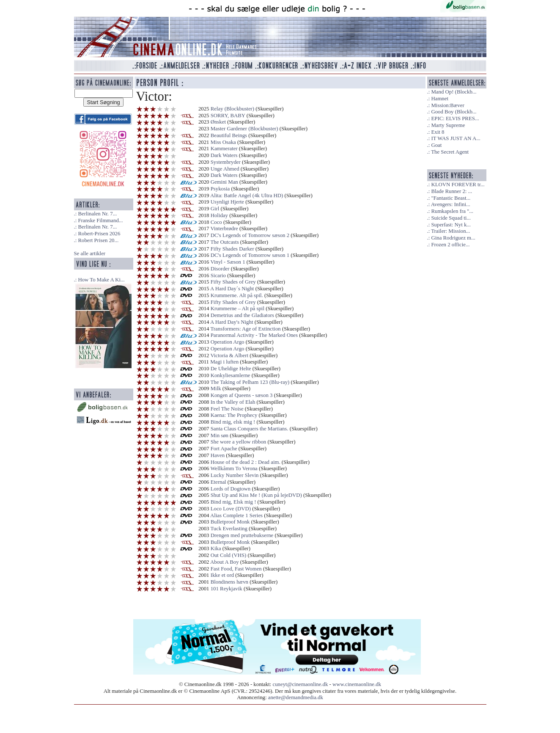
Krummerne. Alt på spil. (237, 295)
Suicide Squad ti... (451, 218)
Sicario (218, 276)
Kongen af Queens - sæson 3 (242, 395)
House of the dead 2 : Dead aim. (246, 462)
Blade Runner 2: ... (452, 191)
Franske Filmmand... (100, 220)
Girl (216, 209)
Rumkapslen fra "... (452, 211)
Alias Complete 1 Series (236, 515)
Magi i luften (224, 362)
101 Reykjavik (226, 589)
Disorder (220, 269)
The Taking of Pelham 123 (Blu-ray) (250, 382)
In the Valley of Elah (233, 402)
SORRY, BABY (228, 116)
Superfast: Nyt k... (451, 225)
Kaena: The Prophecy (234, 415)
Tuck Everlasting (229, 529)
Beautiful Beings (229, 135)
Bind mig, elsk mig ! (233, 422)
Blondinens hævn (229, 582)
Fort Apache (224, 449)
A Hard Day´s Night (232, 289)
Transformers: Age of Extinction (245, 329)
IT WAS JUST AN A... (456, 138)
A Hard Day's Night (232, 322)
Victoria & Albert (229, 355)
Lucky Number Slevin (235, 475)
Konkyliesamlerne (231, 375)
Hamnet (440, 99)
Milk (216, 389)
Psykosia (220, 189)
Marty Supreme (448, 125)
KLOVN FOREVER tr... (458, 185)
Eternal (218, 482)
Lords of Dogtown (231, 489)
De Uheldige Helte (231, 369)
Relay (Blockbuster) (232, 109)
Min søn (220, 435)
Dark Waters (224, 155)
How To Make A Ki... (101, 280)
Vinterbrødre (224, 229)
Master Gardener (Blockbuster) (244, 129)
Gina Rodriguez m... (453, 238)
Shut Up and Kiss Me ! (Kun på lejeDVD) (256, 495)
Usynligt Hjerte (228, 202)
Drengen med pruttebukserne (242, 535)
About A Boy (225, 562)
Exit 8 (438, 132)
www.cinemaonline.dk (357, 684)
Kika (216, 548)
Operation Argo (228, 342)
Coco (216, 222)
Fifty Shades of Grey (233, 282)
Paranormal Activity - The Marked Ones (254, 335)
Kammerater (224, 149)
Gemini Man (224, 182)
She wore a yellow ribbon (239, 442)
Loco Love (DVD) (231, 509)
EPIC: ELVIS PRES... (455, 118)
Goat (436, 145)
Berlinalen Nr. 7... (97, 214)
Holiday (219, 215)
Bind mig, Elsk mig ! (233, 502)
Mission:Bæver (447, 105)
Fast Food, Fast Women (236, 569)
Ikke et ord (222, 575)
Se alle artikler (90, 254)
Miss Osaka (223, 142)
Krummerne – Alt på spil (237, 309)
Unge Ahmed (225, 169)
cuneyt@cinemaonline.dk (301, 684)
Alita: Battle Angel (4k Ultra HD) (247, 196)
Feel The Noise (227, 409)
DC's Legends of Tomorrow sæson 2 (250, 235)
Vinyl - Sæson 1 (228, 262)
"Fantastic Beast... (451, 198)
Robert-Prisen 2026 (99, 234)
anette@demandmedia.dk (296, 697)
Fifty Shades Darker (232, 249)
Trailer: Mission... (450, 231)
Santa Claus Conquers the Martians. (250, 429)
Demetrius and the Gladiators (242, 315)
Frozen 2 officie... (450, 245)
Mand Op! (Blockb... (454, 92)
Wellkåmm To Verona (234, 468)
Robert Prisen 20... (98, 240)
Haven (218, 455)
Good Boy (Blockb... (454, 112)
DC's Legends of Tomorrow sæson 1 (250, 255)
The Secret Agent (450, 152)
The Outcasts (224, 242)
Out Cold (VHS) (229, 555)
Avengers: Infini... (451, 204)
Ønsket (218, 122)
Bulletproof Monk (230, 522)
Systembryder (226, 162)
